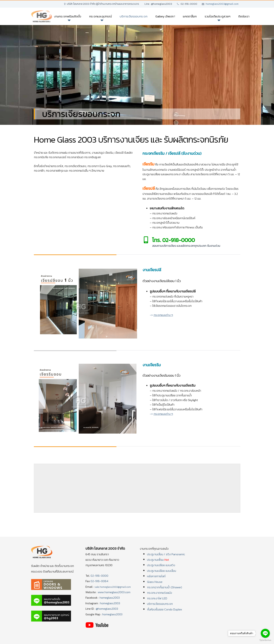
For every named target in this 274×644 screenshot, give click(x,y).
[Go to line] (265, 633)
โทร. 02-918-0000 (173, 240)
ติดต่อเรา (244, 16)
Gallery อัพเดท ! (165, 16)
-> (161, 315)
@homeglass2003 (107, 609)
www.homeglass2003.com (114, 592)
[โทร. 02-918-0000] (146, 240)
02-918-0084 (99, 581)
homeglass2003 (110, 598)
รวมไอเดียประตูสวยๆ (217, 16)
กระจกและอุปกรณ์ (100, 16)
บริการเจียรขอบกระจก (134, 16)
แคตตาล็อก (190, 16)
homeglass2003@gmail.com (222, 4)
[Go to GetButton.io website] (265, 640)
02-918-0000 (99, 576)
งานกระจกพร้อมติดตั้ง (68, 16)
